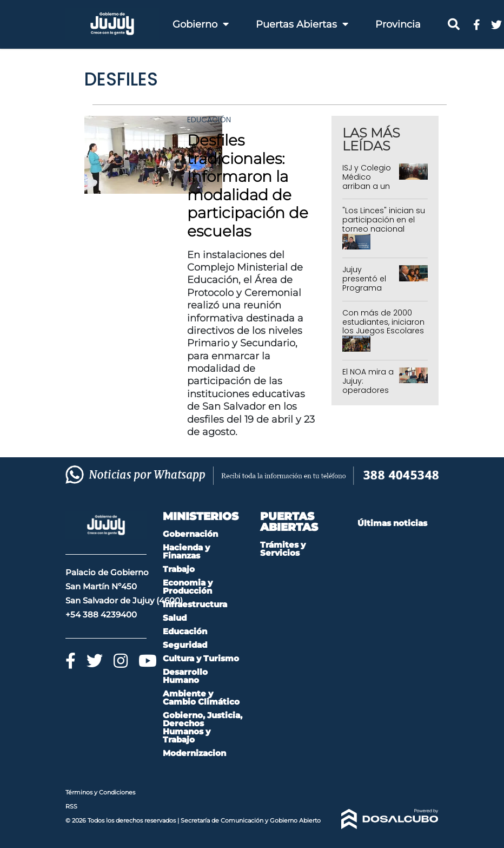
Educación (209, 120)
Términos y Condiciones (100, 792)
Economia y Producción (188, 587)
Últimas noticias (392, 523)
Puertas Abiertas (302, 24)
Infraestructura (195, 604)
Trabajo (179, 569)
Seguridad (185, 645)
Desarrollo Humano (185, 676)
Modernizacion (194, 753)
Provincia (398, 24)
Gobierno (201, 24)
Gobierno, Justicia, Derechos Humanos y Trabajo (203, 727)
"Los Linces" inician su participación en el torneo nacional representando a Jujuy (384, 229)
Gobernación (190, 534)
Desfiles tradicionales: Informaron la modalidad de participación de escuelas (248, 186)
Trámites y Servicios (283, 549)
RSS (71, 806)
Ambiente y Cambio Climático (201, 698)
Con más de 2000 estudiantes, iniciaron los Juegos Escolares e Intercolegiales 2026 (383, 331)
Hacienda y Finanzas (186, 551)
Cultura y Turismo (201, 658)
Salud (175, 618)
